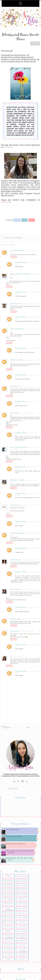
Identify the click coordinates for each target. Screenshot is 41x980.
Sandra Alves (21, 262)
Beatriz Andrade (17, 480)
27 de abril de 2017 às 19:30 (30, 304)
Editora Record (8, 913)
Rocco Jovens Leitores (22, 951)
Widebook (22, 959)
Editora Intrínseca (22, 895)
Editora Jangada (9, 899)
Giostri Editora (22, 927)
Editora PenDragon (9, 909)
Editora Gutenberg (8, 895)
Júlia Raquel (15, 589)
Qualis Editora (9, 950)
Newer (3, 727)
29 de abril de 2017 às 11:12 (29, 505)
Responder (14, 257)
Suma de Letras (9, 954)
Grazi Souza (15, 560)
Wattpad (8, 959)
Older (9, 727)
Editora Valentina (9, 922)
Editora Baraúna (22, 885)
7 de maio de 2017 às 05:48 (20, 656)
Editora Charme (22, 890)
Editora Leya (22, 899)
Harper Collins (9, 940)
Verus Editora (22, 954)
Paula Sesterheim (18, 533)
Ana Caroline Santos (19, 447)
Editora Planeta (22, 908)
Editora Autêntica (8, 885)
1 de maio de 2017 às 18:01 (28, 560)
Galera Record (9, 927)
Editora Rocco (22, 913)
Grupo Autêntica (22, 931)
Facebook (17, 220)
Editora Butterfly (9, 890)
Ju (11, 656)
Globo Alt (9, 931)
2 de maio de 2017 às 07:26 (28, 590)
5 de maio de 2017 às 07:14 (26, 631)
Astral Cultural (22, 876)
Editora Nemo (8, 904)
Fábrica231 (22, 922)
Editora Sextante (22, 917)
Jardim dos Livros (22, 940)
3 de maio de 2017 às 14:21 (29, 619)
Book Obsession (17, 329)
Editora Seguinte (9, 917)
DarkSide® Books (9, 881)
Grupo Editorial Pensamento (8, 937)
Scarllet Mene (16, 304)
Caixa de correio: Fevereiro (14, 837)
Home (28, 727)
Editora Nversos (22, 904)
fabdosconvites (17, 360)
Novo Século (22, 945)
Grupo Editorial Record (22, 937)
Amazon (8, 147)
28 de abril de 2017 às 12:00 (27, 387)
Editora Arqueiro (22, 881)
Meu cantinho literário (20, 274)
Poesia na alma (17, 250)
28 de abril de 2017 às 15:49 (27, 413)
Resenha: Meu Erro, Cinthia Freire (16, 844)
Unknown (14, 386)
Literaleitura (16, 505)
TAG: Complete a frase (13, 829)
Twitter (24, 220)
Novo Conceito (8, 945)
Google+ (32, 220)
